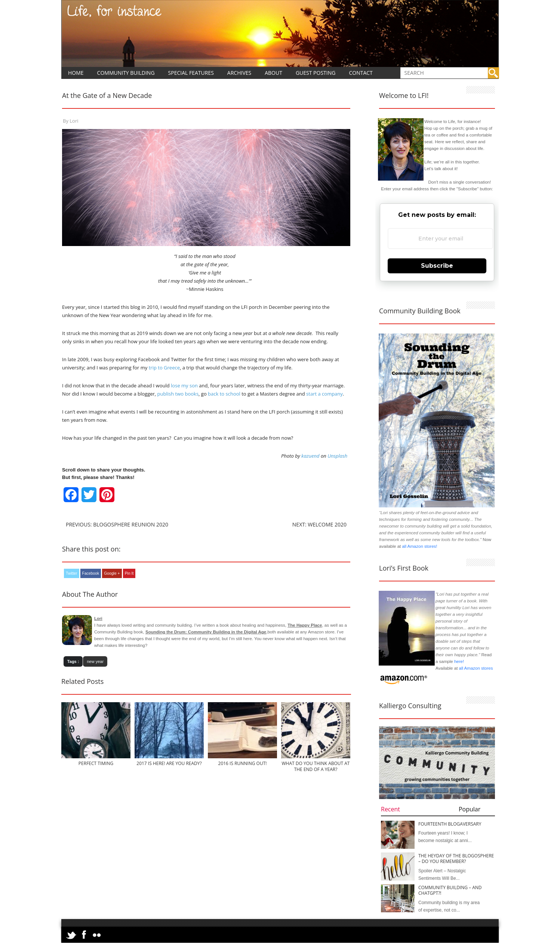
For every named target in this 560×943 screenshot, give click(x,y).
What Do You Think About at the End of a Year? (316, 766)
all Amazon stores (475, 668)
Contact (361, 73)
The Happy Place (305, 625)
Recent (390, 809)
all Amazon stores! (419, 546)
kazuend (310, 456)
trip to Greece (164, 368)
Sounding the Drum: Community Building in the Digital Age (206, 632)
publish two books (178, 394)
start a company (324, 394)
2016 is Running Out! (243, 763)
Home (76, 73)
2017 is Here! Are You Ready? (169, 763)
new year (95, 661)
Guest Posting (316, 73)
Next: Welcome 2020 (319, 524)
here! (459, 661)
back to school (224, 394)
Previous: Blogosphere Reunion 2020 (117, 524)
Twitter (72, 573)
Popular (470, 809)
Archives (239, 73)
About (273, 73)
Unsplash (337, 456)
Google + (112, 573)
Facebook (91, 573)
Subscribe (437, 266)
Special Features (191, 73)
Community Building (126, 73)
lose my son (184, 386)
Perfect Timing (96, 763)
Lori (74, 121)
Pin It (129, 573)
